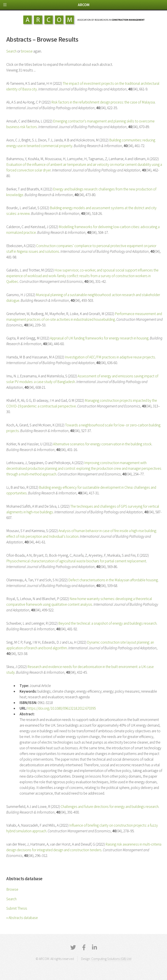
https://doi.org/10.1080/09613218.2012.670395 (62, 708)
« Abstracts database (22, 918)
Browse (12, 889)
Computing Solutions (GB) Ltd (111, 959)
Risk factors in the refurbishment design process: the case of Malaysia (103, 102)
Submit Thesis (17, 908)
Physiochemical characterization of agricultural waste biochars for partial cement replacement (76, 561)
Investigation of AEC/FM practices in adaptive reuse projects (110, 357)
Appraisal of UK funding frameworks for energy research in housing (99, 338)
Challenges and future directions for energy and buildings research (110, 807)
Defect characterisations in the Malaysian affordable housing (113, 580)
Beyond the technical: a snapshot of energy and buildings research (107, 623)
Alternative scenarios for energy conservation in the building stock (102, 444)
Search (11, 899)
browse (27, 51)
